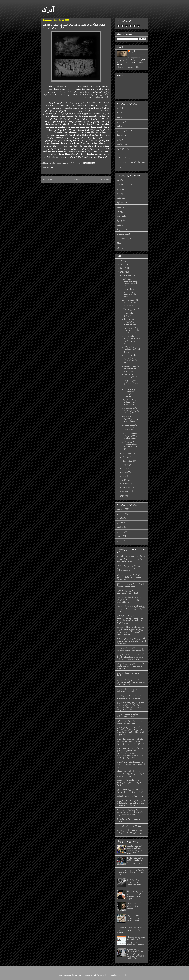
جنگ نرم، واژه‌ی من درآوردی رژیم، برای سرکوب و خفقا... (131, 330)
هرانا (119, 243)
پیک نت (120, 193)
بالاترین (120, 180)
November (127, 453)
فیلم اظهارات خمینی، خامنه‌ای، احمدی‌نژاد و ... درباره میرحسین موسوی (131, 930)
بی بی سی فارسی (124, 184)
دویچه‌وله (121, 211)
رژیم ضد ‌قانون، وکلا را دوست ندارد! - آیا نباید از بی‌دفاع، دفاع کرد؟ (129, 782)
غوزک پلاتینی (122, 144)
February (127, 487)
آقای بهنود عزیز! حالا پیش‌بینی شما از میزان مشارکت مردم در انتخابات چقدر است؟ (131, 641)
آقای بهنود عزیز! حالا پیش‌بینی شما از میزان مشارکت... (130, 302)
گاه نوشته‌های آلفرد (125, 149)
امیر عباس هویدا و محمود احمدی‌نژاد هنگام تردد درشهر (134, 882)
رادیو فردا (121, 220)
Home (77, 180)
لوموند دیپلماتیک (123, 234)
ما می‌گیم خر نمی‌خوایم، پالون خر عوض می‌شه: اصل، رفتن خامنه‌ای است (131, 872)
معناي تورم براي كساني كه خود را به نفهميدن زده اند (135, 918)
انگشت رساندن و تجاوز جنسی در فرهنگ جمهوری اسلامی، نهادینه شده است (130, 666)
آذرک (48, 10)
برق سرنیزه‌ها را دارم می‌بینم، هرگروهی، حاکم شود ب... (130, 322)
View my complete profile (128, 67)
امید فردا (121, 113)
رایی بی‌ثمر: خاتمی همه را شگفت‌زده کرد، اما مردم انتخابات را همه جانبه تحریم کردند (131, 812)
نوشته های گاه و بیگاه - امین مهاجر (131, 162)
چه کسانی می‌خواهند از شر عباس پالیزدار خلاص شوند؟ (131, 410)
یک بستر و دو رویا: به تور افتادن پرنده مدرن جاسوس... (130, 368)
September (128, 461)
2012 (123, 268)
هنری (119, 541)
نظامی (120, 536)
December (127, 275)
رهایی (119, 126)
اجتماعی (121, 509)
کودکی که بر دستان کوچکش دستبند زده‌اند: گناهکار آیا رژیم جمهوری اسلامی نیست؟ (129, 577)
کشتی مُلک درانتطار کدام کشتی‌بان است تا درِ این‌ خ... (131, 349)
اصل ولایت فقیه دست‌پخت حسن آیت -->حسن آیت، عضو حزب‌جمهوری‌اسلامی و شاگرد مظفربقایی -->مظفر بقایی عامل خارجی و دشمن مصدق (130, 753)
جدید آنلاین (121, 198)
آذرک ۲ (120, 108)
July (124, 468)
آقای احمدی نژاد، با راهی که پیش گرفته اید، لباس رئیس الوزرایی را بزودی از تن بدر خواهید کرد (130, 657)
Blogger (127, 975)
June (125, 472)
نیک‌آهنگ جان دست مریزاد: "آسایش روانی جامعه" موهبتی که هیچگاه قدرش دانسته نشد (131, 558)
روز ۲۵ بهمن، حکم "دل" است (129, 826)
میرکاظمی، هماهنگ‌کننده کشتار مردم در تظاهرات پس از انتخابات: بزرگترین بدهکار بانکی (136, 954)
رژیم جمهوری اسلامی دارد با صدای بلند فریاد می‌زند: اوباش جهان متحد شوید (131, 764)
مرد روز (120, 153)
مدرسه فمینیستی (124, 238)
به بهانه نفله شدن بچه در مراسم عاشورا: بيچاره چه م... (131, 419)
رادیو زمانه (121, 216)
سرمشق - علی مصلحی (127, 131)
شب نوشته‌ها (122, 135)
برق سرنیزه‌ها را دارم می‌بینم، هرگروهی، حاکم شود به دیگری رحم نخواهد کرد (129, 568)
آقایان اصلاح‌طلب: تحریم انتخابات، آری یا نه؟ (131, 383)
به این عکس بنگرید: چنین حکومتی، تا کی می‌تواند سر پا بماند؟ (135, 860)
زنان (119, 523)
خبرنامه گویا (122, 202)
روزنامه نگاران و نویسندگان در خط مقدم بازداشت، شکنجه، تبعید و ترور (131, 609)
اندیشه (120, 117)
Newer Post (49, 180)
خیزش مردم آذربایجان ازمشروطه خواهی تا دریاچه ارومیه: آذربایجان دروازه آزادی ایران (131, 773)
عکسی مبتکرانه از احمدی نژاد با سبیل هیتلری (135, 906)
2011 (123, 272)
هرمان (120, 167)
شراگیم (120, 140)
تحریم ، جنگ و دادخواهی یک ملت (130, 796)
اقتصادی (121, 514)
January (126, 491)
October (126, 457)
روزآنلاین (121, 225)
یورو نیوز (121, 247)
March (125, 484)
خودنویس (121, 207)
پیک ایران (121, 189)
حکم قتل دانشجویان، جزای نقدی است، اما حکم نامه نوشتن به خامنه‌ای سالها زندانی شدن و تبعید (131, 741)
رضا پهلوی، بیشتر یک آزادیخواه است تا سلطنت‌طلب (130, 427)
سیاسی (46, 167)
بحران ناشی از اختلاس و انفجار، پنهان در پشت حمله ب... (131, 436)
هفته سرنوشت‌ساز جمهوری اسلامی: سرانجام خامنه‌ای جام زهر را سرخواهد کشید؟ (131, 682)
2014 (123, 261)
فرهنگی (120, 532)
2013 (123, 264)
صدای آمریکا (122, 229)
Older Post (104, 180)
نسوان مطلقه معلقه (125, 158)
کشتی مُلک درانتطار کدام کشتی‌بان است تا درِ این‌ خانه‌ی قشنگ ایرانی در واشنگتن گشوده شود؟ (131, 803)
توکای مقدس (122, 122)
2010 (123, 496)
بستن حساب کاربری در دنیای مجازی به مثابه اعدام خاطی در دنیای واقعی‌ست (130, 600)
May (125, 476)
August (126, 465)
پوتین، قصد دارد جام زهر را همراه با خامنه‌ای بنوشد (130, 402)
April (125, 480)
